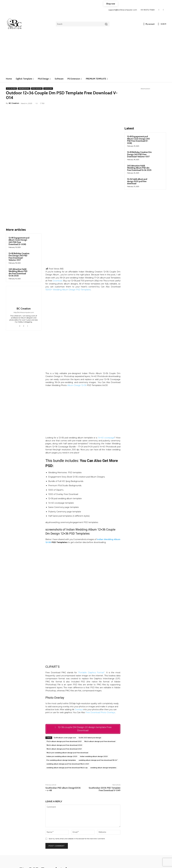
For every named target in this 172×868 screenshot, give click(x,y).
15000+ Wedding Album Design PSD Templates (68, 252)
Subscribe (149, 857)
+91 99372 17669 (148, 10)
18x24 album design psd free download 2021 (64, 698)
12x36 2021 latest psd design (90, 687)
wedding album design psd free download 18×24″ (98, 710)
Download (57, 243)
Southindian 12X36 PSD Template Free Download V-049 (105, 739)
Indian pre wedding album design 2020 (62, 706)
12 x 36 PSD (11, 89)
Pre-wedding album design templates (61, 710)
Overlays (79, 659)
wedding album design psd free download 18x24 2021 (68, 713)
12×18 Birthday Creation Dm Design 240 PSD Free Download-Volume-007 (19, 219)
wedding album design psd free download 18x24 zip (67, 717)
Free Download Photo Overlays (100, 662)
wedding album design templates (103, 717)
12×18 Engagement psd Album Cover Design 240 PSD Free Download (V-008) (19, 203)
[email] (148, 849)
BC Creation (14, 103)
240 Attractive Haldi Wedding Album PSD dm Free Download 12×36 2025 (18, 234)
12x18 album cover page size (65, 687)
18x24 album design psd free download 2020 (64, 695)
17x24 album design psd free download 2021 (64, 691)
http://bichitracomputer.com (24, 274)
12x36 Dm (48, 89)
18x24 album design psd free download (100, 691)
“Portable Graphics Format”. (91, 622)
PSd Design (37, 89)
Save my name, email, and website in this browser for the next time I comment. (77, 788)
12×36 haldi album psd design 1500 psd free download (137, 181)
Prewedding (24, 89)
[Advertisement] (86, 55)
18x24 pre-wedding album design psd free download (67, 702)
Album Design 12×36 (77, 347)
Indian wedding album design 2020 (94, 706)
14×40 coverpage (106, 400)
